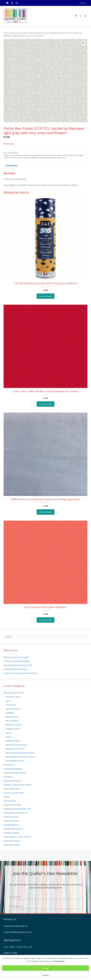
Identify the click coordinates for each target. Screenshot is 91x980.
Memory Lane (12, 717)
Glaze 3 (9, 737)
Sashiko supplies (11, 833)
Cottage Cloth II (13, 729)
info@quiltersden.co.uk (20, 932)
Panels (7, 797)
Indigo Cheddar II (14, 741)
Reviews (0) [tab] (11, 166)
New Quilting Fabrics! (20, 33)
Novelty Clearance (24, 158)
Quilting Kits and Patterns (16, 813)
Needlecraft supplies (13, 829)
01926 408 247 (21, 926)
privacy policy (59, 961)
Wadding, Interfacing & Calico (17, 809)
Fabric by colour (11, 817)
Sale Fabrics (62, 158)
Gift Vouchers (10, 801)
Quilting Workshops (13, 769)
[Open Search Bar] (81, 16)
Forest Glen (11, 705)
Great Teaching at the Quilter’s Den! (20, 673)
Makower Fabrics (50, 155)
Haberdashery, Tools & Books (17, 837)
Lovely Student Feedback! (15, 669)
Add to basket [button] (45, 296)
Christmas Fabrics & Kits (15, 773)
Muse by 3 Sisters (14, 725)
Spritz (8, 701)
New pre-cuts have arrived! (16, 657)
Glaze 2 (9, 733)
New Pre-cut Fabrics (15, 749)
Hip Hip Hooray (13, 709)
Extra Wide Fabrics (12, 789)
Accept (46, 968)
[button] (83, 43)
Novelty (13, 158)
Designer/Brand (37, 155)
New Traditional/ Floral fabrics (20, 753)
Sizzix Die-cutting (12, 845)
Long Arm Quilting (12, 805)
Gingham (10, 713)
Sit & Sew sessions (12, 841)
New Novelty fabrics (39, 33)
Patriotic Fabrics (11, 821)
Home (6, 33)
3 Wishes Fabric (13, 697)
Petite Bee (44, 158)
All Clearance (17, 155)
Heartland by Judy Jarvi (16, 745)
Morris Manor (12, 721)
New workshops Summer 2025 (18, 665)
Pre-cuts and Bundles (14, 793)
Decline (45, 975)
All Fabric (27, 155)
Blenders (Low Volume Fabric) (17, 785)
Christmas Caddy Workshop (17, 661)
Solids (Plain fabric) (13, 781)
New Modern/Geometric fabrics (20, 757)
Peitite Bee (35, 158)
